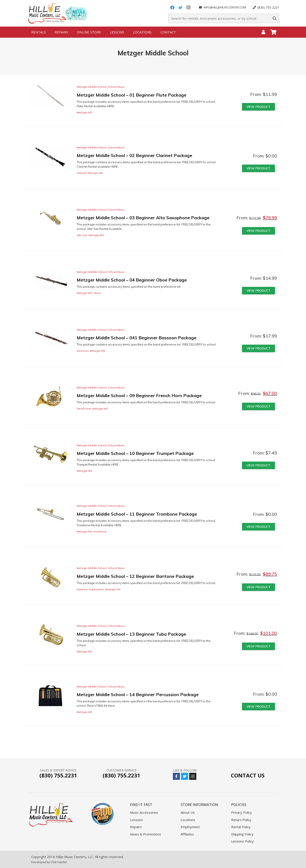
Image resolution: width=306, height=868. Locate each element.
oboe (97, 293)
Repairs (136, 827)
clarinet (81, 173)
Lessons (136, 820)
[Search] (275, 18)
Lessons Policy (242, 841)
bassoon (83, 351)
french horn (84, 409)
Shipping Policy (242, 834)
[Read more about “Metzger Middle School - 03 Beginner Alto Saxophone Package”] (258, 231)
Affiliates (187, 834)
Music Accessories (144, 812)
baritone (82, 589)
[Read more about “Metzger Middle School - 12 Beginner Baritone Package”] (258, 587)
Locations (188, 820)
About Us (188, 812)
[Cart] (274, 32)
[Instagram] (188, 8)
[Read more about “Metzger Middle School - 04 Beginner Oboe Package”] (258, 291)
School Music (116, 87)
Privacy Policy (242, 812)
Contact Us (248, 775)
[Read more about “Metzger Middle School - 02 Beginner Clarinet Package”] (258, 168)
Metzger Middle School (92, 87)
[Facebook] (172, 8)
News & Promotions (146, 834)
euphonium (96, 589)
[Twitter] (180, 8)
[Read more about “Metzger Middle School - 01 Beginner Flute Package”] (258, 107)
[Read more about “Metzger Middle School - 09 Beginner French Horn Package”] (258, 406)
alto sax (82, 235)
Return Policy (241, 820)
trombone (100, 531)
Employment (190, 827)
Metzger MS (84, 112)
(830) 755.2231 (58, 775)
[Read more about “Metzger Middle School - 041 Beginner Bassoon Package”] (258, 348)
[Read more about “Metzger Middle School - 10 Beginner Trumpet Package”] (258, 465)
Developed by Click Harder (49, 862)
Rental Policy (241, 827)
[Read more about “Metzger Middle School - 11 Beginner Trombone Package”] (258, 527)
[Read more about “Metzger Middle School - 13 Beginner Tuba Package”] (258, 646)
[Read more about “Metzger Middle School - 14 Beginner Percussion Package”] (258, 707)
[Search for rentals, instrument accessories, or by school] (224, 18)
